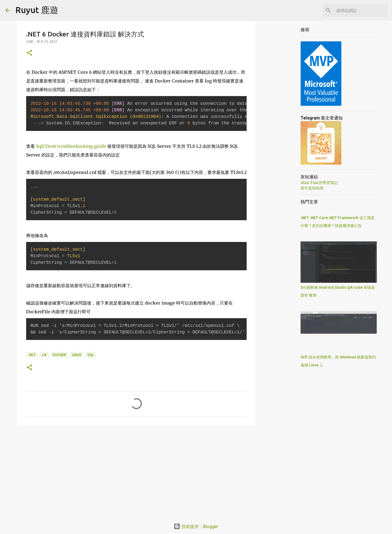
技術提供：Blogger (196, 526)
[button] (29, 53)
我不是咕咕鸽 (312, 188)
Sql (91, 355)
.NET (32, 355)
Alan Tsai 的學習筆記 (319, 183)
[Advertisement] (136, 472)
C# (44, 355)
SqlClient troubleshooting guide (71, 146)
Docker (59, 355)
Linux (77, 355)
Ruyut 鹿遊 (37, 10)
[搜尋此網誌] (359, 10)
